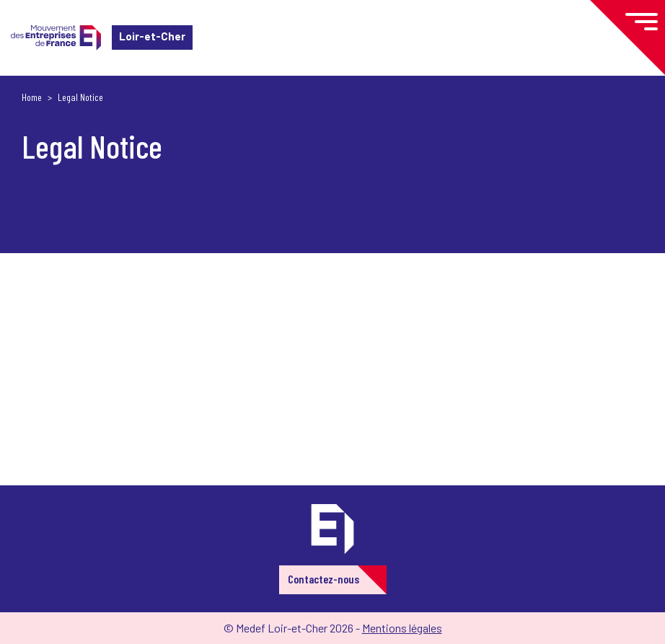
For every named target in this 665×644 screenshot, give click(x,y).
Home (32, 97)
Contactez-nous (323, 579)
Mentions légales (402, 628)
